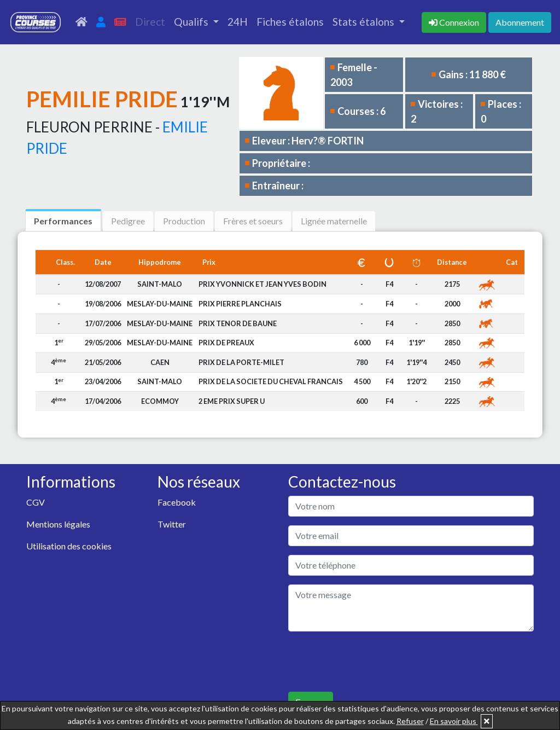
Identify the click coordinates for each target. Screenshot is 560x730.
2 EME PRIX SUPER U (232, 401)
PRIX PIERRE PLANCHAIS (240, 304)
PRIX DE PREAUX (226, 343)
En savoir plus (454, 721)
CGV (36, 502)
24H (238, 22)
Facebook (177, 502)
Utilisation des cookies (69, 546)
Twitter (172, 524)
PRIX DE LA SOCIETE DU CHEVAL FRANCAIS (271, 381)
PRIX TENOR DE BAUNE (238, 323)
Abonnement (520, 22)
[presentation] (371, 662)
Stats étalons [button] (364, 22)
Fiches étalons (290, 22)
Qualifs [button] (192, 22)
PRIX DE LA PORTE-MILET (241, 362)
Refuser (410, 721)
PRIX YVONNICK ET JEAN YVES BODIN (262, 284)
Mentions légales (58, 524)
